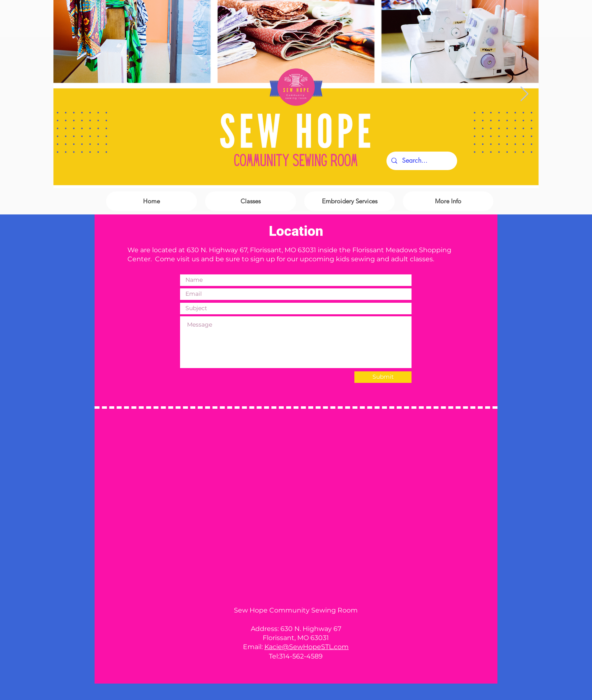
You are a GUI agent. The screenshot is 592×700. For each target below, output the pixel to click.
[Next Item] (524, 94)
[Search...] (421, 161)
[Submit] (383, 377)
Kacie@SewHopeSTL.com (306, 647)
